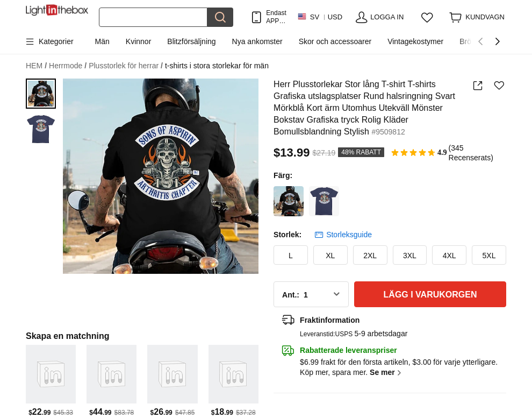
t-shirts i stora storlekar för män (217, 66)
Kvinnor (138, 41)
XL (330, 256)
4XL (450, 256)
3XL (410, 256)
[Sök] (153, 17)
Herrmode (68, 66)
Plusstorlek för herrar (126, 66)
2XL (370, 256)
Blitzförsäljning (191, 41)
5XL (489, 256)
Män (102, 41)
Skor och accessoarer (335, 41)
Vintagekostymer (415, 41)
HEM (36, 66)
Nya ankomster (257, 41)
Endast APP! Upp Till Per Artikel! (276, 17)
